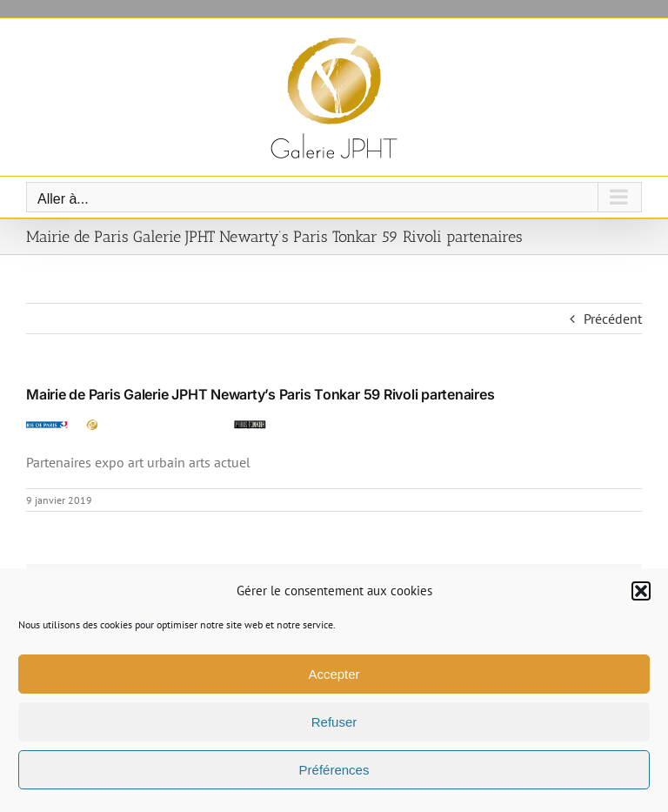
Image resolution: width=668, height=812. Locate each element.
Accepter (334, 674)
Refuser (334, 722)
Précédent (613, 319)
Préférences (334, 770)
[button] (641, 591)
